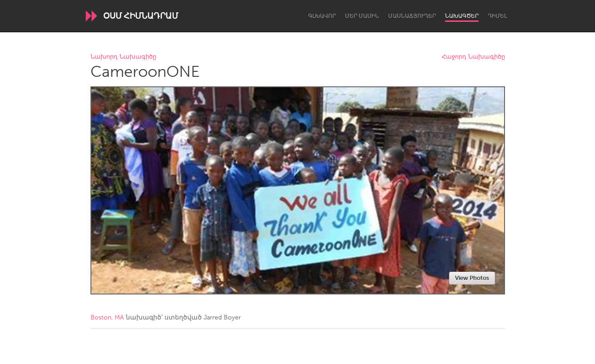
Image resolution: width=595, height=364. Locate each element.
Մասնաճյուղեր (412, 16)
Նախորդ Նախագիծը (123, 57)
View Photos (472, 278)
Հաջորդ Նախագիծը (473, 57)
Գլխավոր (322, 16)
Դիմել (497, 16)
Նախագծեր (462, 16)
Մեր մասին (362, 16)
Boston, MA (107, 317)
